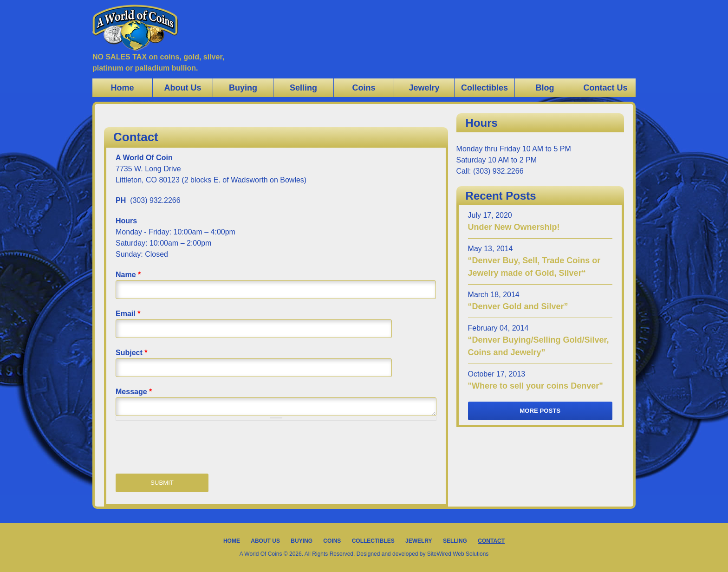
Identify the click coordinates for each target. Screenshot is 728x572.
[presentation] (186, 448)
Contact (491, 541)
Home (122, 88)
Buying (243, 88)
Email (128, 314)
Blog (545, 88)
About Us (183, 88)
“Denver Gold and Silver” (518, 306)
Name (128, 275)
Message (134, 392)
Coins (364, 88)
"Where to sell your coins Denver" (536, 386)
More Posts (540, 411)
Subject (131, 353)
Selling (303, 88)
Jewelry (424, 88)
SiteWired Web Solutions (458, 554)
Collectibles (484, 88)
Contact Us (605, 88)
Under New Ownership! (514, 227)
